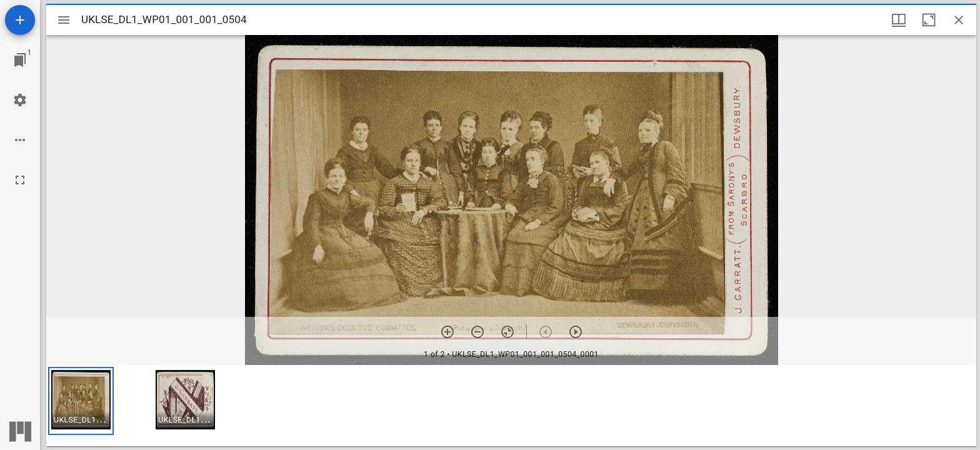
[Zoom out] (477, 332)
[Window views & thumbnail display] (899, 20)
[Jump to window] (20, 60)
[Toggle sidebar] (64, 20)
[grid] (511, 406)
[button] (81, 401)
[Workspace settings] (20, 100)
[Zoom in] (447, 332)
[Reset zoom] (507, 332)
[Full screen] (20, 180)
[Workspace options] (20, 140)
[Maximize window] (929, 20)
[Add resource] (20, 20)
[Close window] (959, 20)
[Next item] (576, 332)
